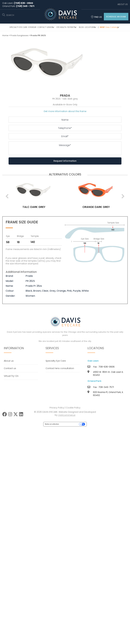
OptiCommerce (67, 415)
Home (5, 35)
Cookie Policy (73, 408)
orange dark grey (108, 207)
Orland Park (94, 381)
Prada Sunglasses (19, 35)
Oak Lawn (93, 361)
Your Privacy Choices (70, 424)
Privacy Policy (57, 408)
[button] (116, 17)
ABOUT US (123, 4)
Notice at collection (52, 424)
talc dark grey (46, 207)
